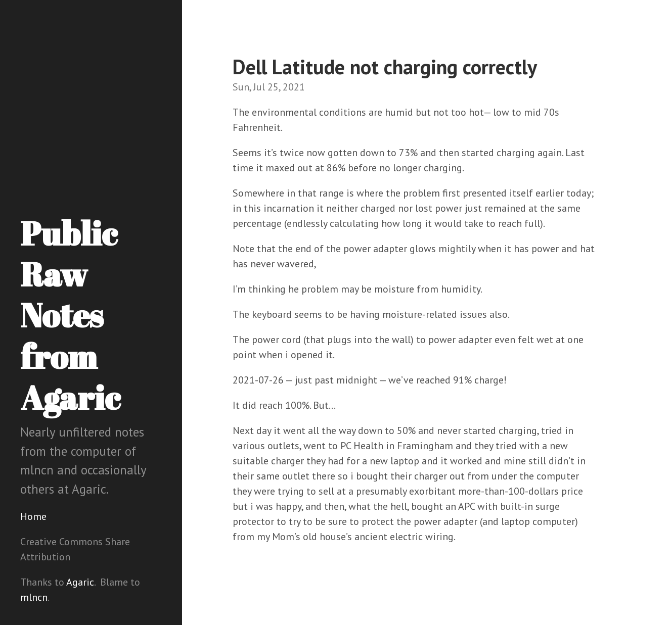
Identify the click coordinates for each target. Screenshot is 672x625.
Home (33, 516)
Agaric (80, 582)
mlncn (34, 597)
